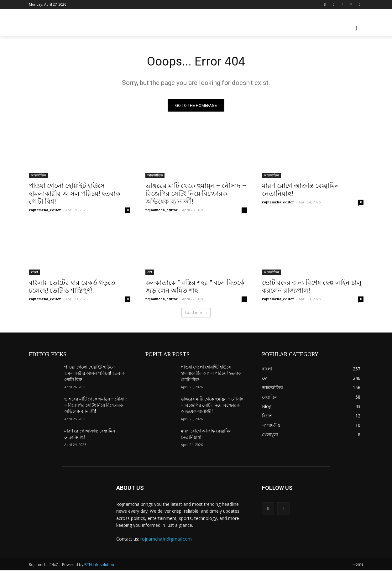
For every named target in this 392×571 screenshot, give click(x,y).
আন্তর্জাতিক (38, 176)
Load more (196, 313)
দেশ (150, 273)
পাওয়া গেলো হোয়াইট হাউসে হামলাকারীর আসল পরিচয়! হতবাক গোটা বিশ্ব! (75, 194)
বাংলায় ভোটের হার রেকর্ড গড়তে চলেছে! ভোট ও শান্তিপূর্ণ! (72, 287)
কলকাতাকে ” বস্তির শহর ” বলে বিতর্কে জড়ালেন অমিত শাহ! (195, 287)
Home (358, 565)
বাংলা (34, 273)
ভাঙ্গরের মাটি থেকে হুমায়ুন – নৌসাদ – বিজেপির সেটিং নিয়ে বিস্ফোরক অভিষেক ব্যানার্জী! (196, 194)
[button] (356, 28)
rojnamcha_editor (45, 210)
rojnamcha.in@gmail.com (166, 539)
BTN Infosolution (99, 565)
